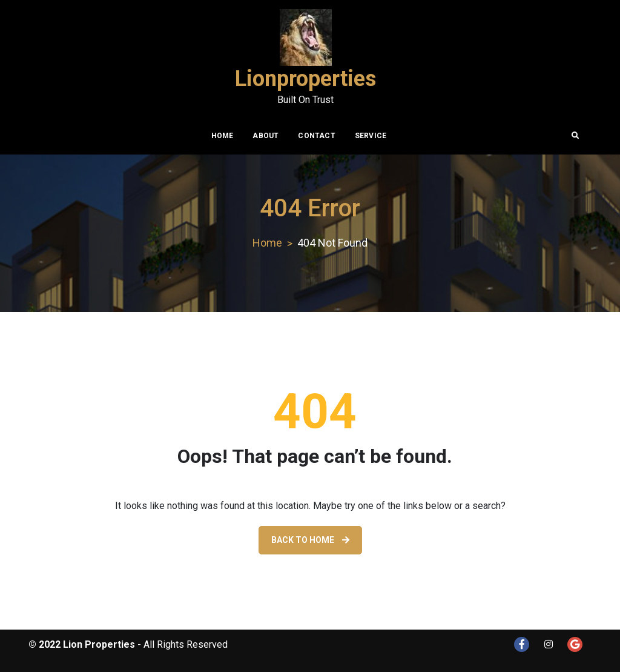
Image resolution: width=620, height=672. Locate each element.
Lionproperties (305, 79)
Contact (316, 136)
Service (371, 136)
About (265, 136)
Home (223, 136)
